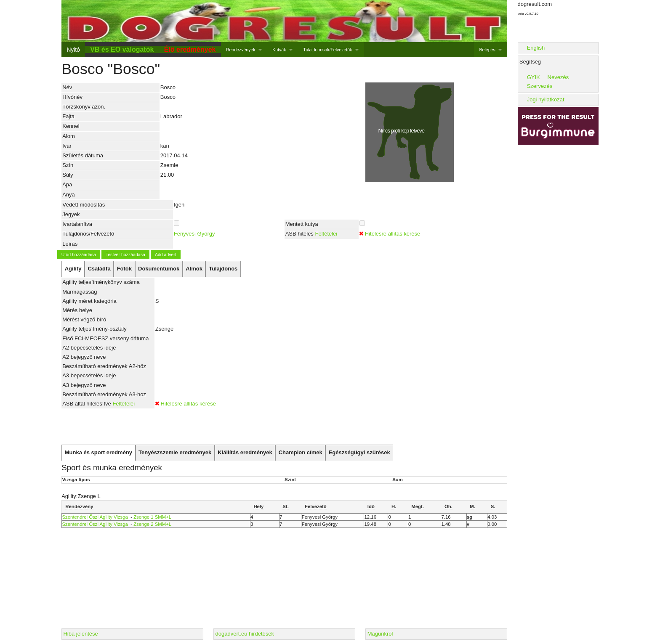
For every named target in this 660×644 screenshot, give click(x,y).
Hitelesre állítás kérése (393, 234)
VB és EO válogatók (122, 49)
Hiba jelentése (80, 634)
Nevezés (558, 77)
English (536, 48)
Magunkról (380, 634)
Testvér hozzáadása (125, 254)
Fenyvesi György (194, 234)
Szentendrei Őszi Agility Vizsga (95, 517)
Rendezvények (241, 50)
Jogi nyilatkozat (546, 99)
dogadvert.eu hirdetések (245, 634)
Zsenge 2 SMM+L (152, 524)
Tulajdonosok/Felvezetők (327, 50)
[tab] (73, 269)
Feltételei (326, 234)
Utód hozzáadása (79, 254)
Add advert (166, 254)
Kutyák (279, 50)
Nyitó (73, 50)
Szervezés (540, 86)
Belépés (487, 50)
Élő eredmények (190, 49)
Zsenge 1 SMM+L (152, 517)
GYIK (534, 77)
